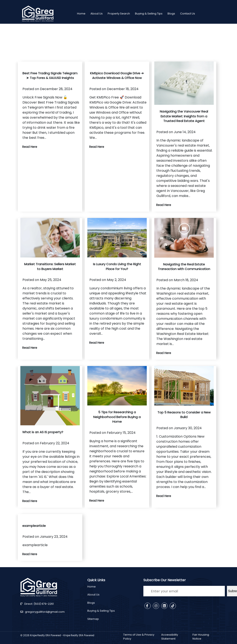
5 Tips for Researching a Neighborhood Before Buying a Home (117, 417)
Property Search (119, 14)
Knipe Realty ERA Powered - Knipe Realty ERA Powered (62, 635)
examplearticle (34, 526)
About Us (97, 14)
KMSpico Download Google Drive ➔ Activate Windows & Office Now (117, 76)
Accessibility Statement (170, 637)
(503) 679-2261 (43, 604)
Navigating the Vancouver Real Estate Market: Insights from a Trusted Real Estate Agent (184, 116)
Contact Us (188, 14)
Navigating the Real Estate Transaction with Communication (184, 267)
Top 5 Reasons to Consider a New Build (184, 415)
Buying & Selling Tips (149, 14)
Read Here (30, 147)
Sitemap (93, 619)
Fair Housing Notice (201, 637)
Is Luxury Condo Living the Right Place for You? (117, 266)
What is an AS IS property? (43, 432)
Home (81, 14)
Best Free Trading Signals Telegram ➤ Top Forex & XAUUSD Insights (50, 76)
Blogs (171, 14)
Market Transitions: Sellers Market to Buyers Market (50, 266)
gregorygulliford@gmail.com (45, 612)
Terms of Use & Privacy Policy (139, 637)
